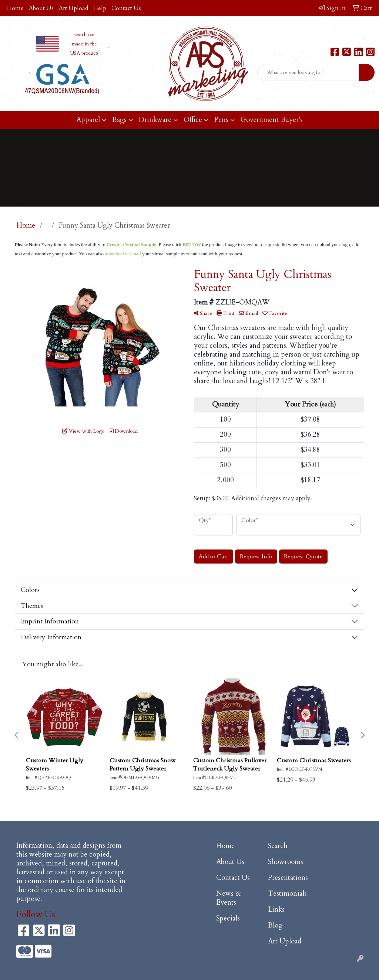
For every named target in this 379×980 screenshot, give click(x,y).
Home (15, 8)
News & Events (229, 898)
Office (193, 120)
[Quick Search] (308, 72)
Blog (275, 925)
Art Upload (73, 8)
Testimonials (287, 894)
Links (276, 910)
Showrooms (286, 862)
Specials (228, 918)
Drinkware (155, 120)
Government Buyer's (272, 120)
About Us (41, 8)
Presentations (288, 878)
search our (84, 35)
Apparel (88, 120)
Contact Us (126, 8)
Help (100, 8)
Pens (221, 120)
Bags (119, 120)
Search (278, 846)
